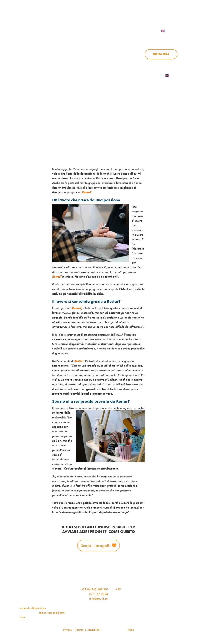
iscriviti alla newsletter (125, 15)
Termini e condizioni (88, 630)
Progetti (125, 38)
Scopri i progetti (95, 545)
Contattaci (137, 31)
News (147, 38)
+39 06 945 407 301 (95, 589)
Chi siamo (100, 38)
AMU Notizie (87, 15)
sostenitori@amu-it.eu (33, 608)
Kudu (131, 630)
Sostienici (169, 38)
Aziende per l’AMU (146, 63)
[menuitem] (168, 31)
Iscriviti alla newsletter (144, 76)
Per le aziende (164, 15)
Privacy (68, 630)
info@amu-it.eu (98, 599)
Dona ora (161, 54)
